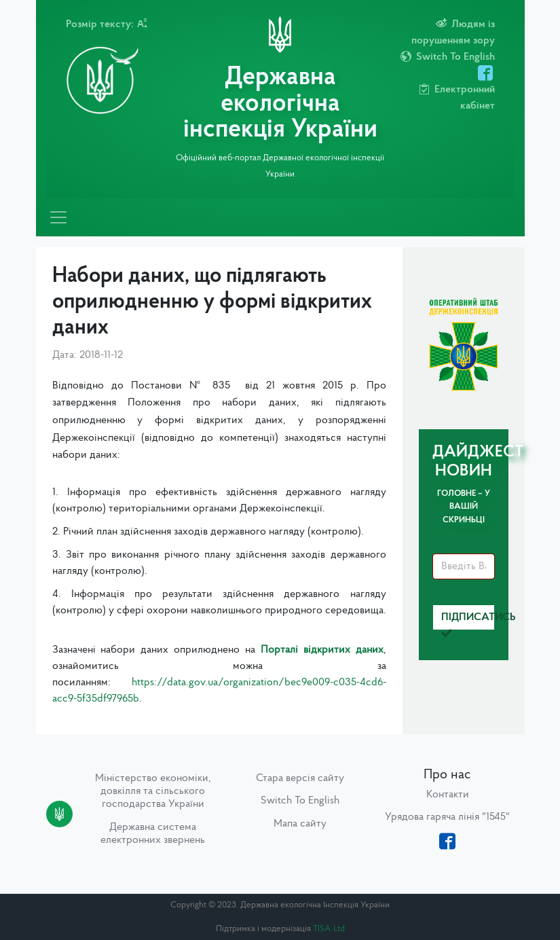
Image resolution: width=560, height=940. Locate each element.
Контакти (448, 795)
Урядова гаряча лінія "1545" (447, 817)
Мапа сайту (300, 824)
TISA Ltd (329, 929)
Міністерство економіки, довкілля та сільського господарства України (153, 791)
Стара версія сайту (300, 778)
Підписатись (468, 621)
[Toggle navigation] (58, 217)
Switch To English (300, 801)
